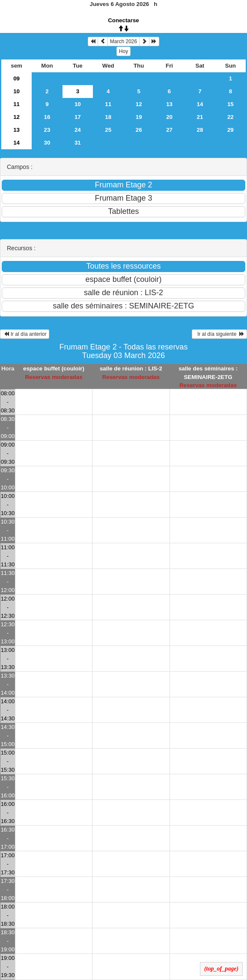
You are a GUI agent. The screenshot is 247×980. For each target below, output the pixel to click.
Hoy (123, 51)
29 (231, 130)
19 (139, 117)
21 (200, 117)
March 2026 (123, 41)
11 (16, 104)
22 (231, 117)
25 (108, 130)
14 (200, 104)
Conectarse (123, 20)
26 (139, 130)
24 (78, 130)
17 (78, 117)
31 (78, 143)
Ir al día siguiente (219, 334)
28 (200, 130)
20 (169, 117)
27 (169, 130)
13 (169, 104)
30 (47, 143)
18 (108, 117)
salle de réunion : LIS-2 (131, 369)
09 (16, 78)
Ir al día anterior (25, 334)
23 (47, 130)
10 (16, 91)
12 (139, 104)
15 (231, 104)
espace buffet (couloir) (54, 369)
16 (47, 117)
